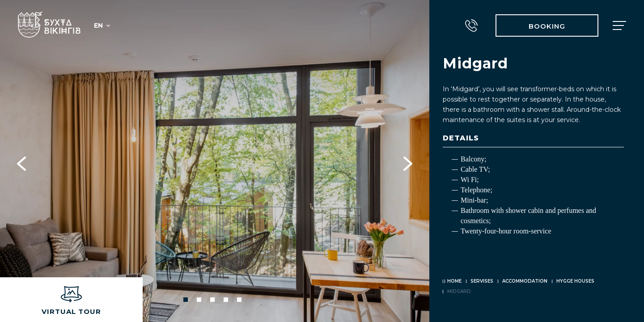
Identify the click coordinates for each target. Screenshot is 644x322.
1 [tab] (186, 300)
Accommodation (525, 281)
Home (454, 281)
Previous (21, 161)
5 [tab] (239, 300)
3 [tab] (212, 300)
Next (408, 161)
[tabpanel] (215, 161)
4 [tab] (226, 300)
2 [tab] (199, 300)
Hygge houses (575, 281)
